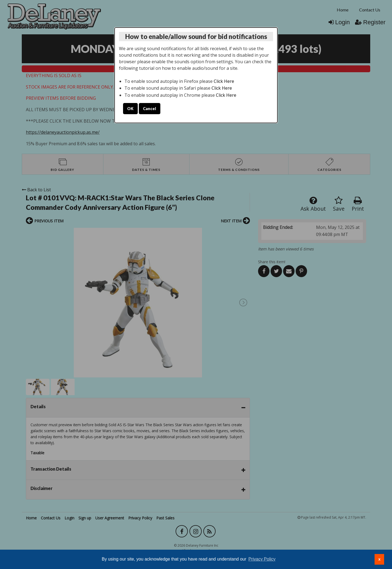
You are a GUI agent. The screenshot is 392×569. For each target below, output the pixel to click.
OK (130, 109)
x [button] (379, 559)
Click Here (224, 81)
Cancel (149, 109)
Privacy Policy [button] (262, 559)
